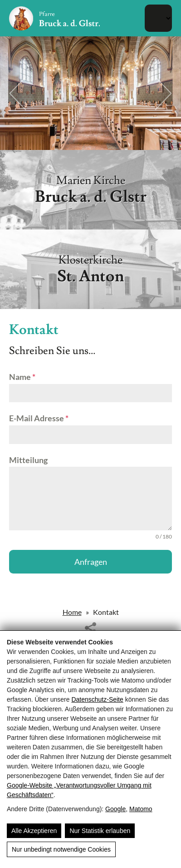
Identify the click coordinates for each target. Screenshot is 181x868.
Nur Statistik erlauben (100, 831)
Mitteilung (28, 460)
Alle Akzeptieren (34, 831)
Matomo (141, 809)
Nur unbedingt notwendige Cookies (61, 849)
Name (22, 377)
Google (115, 809)
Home (72, 612)
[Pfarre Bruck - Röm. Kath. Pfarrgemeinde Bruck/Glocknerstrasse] (54, 18)
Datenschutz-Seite (97, 699)
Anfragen (91, 562)
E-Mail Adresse (39, 418)
